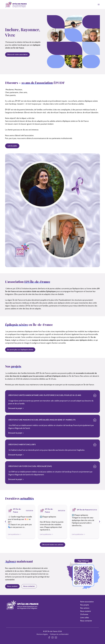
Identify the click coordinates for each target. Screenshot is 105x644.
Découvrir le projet (16, 408)
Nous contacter (29, 586)
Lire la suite (12, 146)
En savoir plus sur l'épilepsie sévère (20, 350)
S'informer (84, 614)
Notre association (87, 602)
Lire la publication (14, 534)
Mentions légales (42, 634)
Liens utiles (85, 618)
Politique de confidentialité (59, 634)
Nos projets (85, 605)
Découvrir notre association (17, 54)
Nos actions (85, 608)
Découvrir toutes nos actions (52, 545)
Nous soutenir (12, 586)
